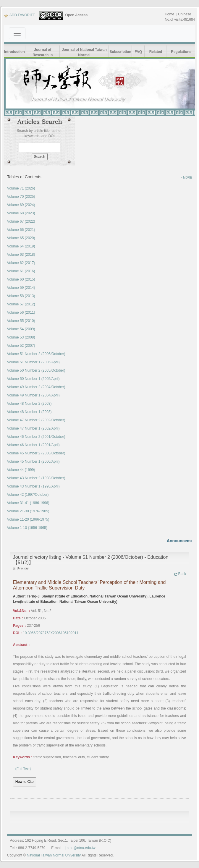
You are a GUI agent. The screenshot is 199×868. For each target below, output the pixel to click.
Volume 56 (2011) (21, 312)
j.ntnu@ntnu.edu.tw (80, 848)
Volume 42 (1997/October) (28, 495)
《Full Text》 (23, 769)
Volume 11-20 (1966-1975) (28, 519)
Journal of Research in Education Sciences (43, 52)
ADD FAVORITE (20, 15)
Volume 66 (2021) (21, 230)
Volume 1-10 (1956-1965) (27, 528)
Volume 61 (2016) (21, 271)
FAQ (138, 52)
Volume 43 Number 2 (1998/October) (36, 478)
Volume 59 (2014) (21, 288)
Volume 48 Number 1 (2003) (29, 412)
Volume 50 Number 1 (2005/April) (33, 379)
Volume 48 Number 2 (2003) (29, 404)
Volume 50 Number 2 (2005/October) (36, 370)
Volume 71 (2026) (21, 188)
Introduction (14, 52)
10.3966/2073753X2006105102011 (51, 633)
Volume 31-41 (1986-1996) (28, 503)
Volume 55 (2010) (21, 321)
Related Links (156, 55)
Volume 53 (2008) (21, 337)
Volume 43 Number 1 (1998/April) (33, 486)
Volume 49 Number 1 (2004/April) (33, 395)
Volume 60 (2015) (21, 279)
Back (180, 574)
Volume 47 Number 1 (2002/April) (33, 428)
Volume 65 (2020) (21, 238)
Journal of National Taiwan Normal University (84, 52)
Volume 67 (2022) (21, 221)
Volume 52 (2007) (21, 346)
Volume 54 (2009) (21, 329)
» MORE (186, 178)
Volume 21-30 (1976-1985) (28, 511)
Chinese (185, 14)
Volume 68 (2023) (21, 213)
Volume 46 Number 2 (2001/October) (36, 437)
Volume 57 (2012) (21, 304)
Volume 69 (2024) (21, 205)
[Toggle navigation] (17, 33)
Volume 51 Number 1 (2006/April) (33, 362)
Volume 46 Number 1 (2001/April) (33, 445)
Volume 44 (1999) (21, 470)
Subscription (120, 52)
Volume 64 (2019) (21, 246)
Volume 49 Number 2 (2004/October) (36, 387)
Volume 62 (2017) (21, 263)
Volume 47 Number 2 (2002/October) (36, 420)
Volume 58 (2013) (21, 296)
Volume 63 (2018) (21, 255)
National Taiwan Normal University (54, 855)
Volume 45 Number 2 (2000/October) (36, 453)
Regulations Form (181, 55)
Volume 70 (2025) (21, 197)
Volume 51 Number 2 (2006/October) (36, 354)
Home (169, 14)
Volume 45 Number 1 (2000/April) (33, 461)
